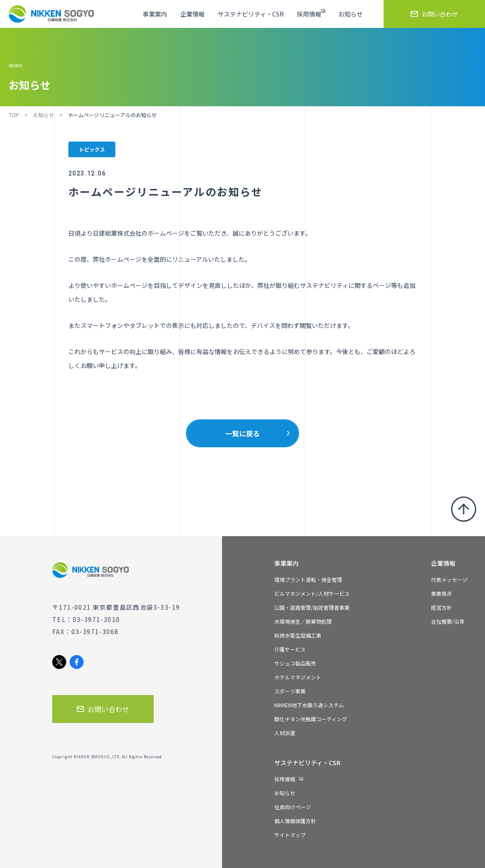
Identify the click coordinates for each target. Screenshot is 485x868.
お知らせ (44, 115)
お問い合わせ (103, 709)
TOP (14, 115)
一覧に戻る (242, 433)
